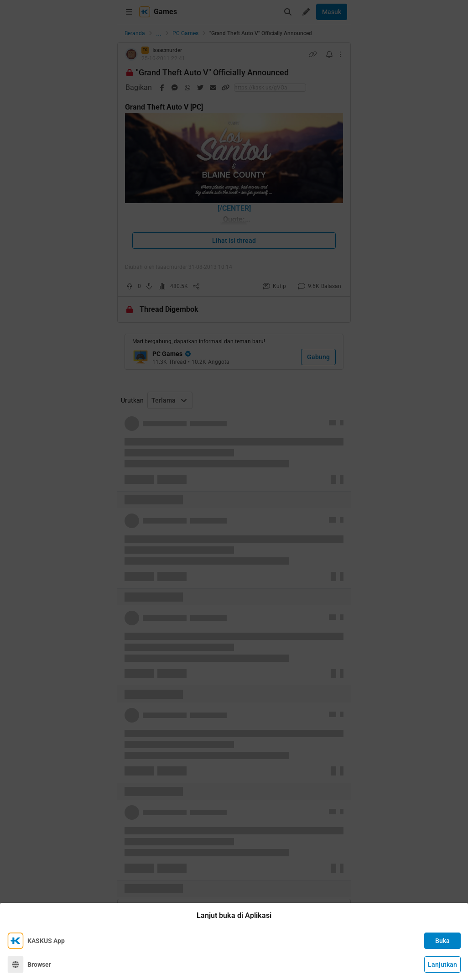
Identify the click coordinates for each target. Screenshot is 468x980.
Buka (442, 941)
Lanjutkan (442, 964)
